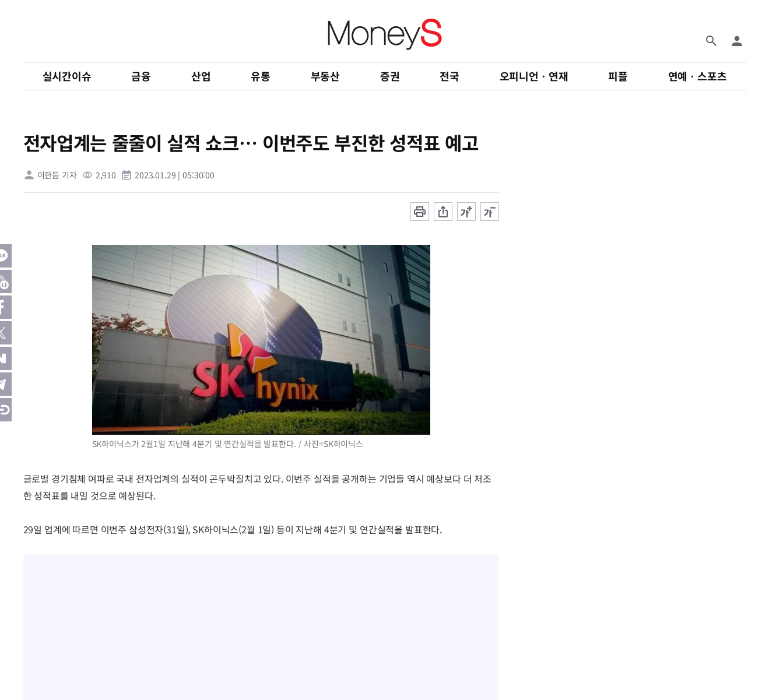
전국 (450, 76)
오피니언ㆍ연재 (534, 76)
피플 (618, 76)
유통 (261, 76)
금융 (141, 76)
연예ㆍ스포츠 (698, 76)
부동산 (325, 76)
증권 (390, 76)
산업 (201, 76)
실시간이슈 (67, 76)
